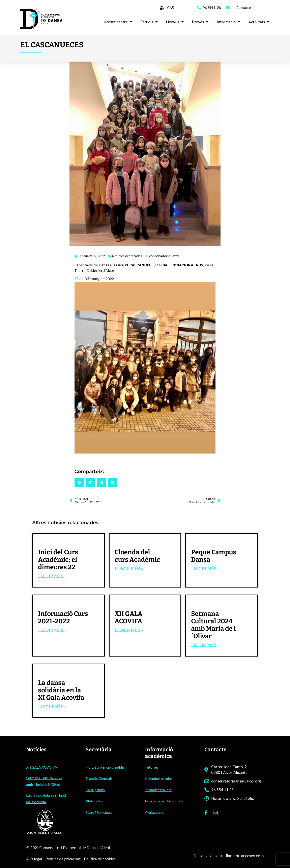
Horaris (175, 22)
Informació (228, 22)
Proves (200, 22)
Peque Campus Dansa (214, 556)
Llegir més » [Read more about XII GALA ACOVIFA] (129, 630)
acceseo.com (252, 856)
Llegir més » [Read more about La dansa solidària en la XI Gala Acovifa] (52, 707)
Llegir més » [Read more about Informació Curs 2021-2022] (52, 630)
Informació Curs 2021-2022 (63, 617)
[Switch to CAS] (171, 8)
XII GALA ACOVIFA (128, 617)
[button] (79, 482)
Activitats (259, 22)
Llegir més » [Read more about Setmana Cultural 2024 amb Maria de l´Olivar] (205, 645)
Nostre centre (118, 22)
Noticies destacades (127, 256)
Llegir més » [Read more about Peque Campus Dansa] (205, 569)
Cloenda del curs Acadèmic (137, 556)
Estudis (149, 22)
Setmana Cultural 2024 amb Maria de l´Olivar (213, 625)
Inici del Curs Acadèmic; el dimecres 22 (58, 560)
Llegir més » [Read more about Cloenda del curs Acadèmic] (129, 569)
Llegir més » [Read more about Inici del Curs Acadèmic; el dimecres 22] (52, 576)
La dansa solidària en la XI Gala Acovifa (61, 690)
